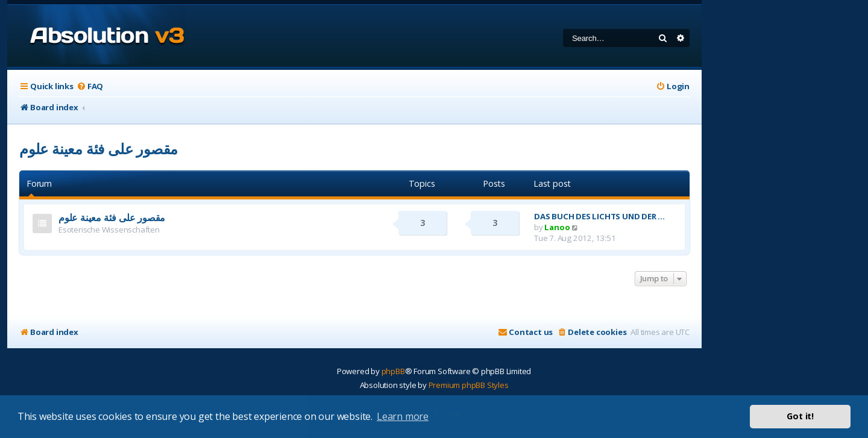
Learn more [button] (403, 416)
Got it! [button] (800, 416)
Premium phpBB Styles (469, 385)
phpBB (393, 371)
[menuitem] (90, 86)
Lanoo (557, 227)
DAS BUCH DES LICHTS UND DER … (599, 216)
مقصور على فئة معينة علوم (99, 149)
